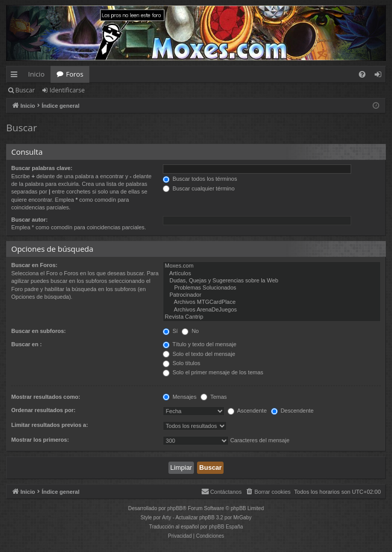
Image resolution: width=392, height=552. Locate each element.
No (190, 331)
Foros (75, 74)
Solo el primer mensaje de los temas (213, 372)
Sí (170, 331)
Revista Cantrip (272, 317)
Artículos (272, 274)
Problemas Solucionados (272, 288)
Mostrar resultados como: (46, 397)
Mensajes (180, 397)
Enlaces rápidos (16, 76)
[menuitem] (362, 74)
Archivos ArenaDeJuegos (272, 310)
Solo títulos (181, 363)
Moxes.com (272, 266)
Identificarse (67, 90)
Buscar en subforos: (39, 331)
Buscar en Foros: (34, 265)
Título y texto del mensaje (200, 344)
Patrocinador (272, 295)
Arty (167, 518)
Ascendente (247, 411)
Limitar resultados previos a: (50, 425)
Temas (214, 397)
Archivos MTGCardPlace (272, 302)
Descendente (292, 411)
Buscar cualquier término (199, 188)
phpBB (175, 508)
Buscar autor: (30, 220)
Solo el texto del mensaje (199, 354)
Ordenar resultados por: (43, 410)
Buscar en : (27, 344)
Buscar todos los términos (200, 179)
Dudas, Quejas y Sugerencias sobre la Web (272, 281)
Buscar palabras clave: (42, 168)
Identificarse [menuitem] (381, 76)
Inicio (36, 74)
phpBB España (226, 527)
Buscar (25, 90)
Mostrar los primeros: (40, 440)
